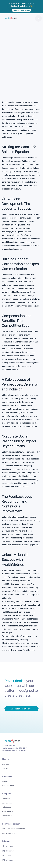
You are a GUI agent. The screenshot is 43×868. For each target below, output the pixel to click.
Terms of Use (7, 816)
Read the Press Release (21, 10)
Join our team (7, 803)
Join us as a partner (10, 833)
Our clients (6, 781)
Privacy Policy (8, 811)
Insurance (6, 768)
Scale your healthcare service (14, 829)
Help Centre (7, 807)
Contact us (6, 799)
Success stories (8, 786)
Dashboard (6, 764)
